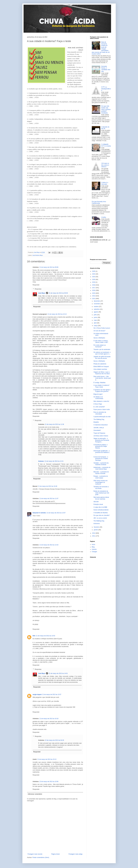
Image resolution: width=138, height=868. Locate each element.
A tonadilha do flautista (100, 513)
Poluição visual (98, 504)
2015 (94, 293)
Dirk (34, 636)
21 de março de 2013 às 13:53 (46, 636)
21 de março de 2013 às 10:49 (48, 486)
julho (95, 315)
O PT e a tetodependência (106, 89)
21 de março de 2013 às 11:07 (49, 499)
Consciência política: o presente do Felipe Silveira (100, 446)
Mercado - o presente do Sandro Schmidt (101, 473)
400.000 (96, 502)
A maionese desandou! (101, 425)
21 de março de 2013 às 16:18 (49, 719)
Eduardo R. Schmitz (39, 513)
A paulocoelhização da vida (102, 417)
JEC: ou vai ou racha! (100, 518)
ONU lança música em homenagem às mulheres (100, 482)
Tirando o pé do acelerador (102, 349)
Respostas (38, 289)
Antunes (41, 461)
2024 (94, 274)
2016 (94, 290)
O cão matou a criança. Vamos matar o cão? (101, 342)
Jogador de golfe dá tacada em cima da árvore (102, 357)
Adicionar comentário (35, 794)
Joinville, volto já (99, 428)
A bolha (104, 217)
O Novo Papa (98, 404)
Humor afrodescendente (101, 510)
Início (93, 545)
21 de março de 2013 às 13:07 (56, 513)
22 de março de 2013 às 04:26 (55, 740)
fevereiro (97, 527)
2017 (94, 288)
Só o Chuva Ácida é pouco (102, 328)
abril (95, 323)
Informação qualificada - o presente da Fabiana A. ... (102, 452)
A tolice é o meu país (105, 183)
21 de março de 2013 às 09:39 (58, 293)
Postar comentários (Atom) (41, 857)
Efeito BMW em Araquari (101, 367)
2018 (94, 285)
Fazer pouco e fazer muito (102, 409)
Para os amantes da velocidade (100, 413)
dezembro (97, 301)
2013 (94, 299)
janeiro (96, 530)
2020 (94, 280)
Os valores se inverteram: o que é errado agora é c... (102, 353)
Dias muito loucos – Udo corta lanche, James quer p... (102, 378)
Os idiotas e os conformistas (98, 398)
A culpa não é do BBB (100, 507)
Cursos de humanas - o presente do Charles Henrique (101, 459)
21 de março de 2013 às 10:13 (57, 314)
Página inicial (55, 854)
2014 (94, 296)
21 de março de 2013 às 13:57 (52, 694)
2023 (94, 277)
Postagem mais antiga (76, 854)
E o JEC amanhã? (99, 407)
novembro (97, 304)
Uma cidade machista (100, 369)
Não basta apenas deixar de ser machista (101, 498)
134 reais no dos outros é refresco (105, 165)
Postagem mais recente (35, 854)
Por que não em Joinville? (101, 515)
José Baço (42, 293)
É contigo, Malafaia (99, 383)
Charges (94, 552)
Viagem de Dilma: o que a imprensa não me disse (102, 373)
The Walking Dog (99, 419)
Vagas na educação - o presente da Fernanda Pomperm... (101, 440)
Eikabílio (96, 422)
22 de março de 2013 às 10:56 (49, 782)
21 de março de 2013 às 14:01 (58, 673)
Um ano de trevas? (99, 331)
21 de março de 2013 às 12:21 (54, 461)
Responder (36, 285)
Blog (93, 547)
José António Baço (38, 255)
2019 (94, 282)
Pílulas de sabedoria (100, 364)
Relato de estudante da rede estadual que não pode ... (101, 493)
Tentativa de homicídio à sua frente (101, 488)
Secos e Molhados (99, 338)
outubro (96, 307)
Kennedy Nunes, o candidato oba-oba (106, 69)
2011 (94, 536)
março (96, 326)
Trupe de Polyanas (99, 433)
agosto (96, 312)
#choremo (97, 524)
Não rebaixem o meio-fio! (101, 401)
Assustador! (97, 430)
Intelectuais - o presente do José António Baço (102, 468)
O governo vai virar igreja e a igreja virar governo (102, 391)
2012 (94, 533)
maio (95, 320)
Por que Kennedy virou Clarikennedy (99, 202)
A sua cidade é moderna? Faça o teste (101, 386)
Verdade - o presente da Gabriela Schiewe (101, 464)
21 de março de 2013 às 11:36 (55, 424)
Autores (94, 549)
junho (96, 317)
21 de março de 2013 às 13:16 (49, 545)
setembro (97, 309)
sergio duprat (37, 694)
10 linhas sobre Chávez (101, 436)
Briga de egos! (98, 394)
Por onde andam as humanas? (100, 346)
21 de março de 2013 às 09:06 (49, 267)
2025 (94, 271)
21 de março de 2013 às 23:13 (47, 759)
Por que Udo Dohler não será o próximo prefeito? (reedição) (106, 110)
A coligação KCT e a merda (106, 145)
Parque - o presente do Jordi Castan (101, 477)
